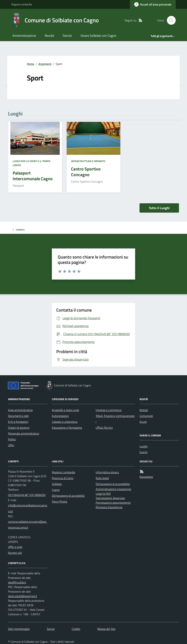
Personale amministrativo (24, 433)
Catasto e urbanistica (65, 422)
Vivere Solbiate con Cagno (98, 36)
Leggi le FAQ (103, 494)
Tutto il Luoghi (159, 208)
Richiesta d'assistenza (109, 507)
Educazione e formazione (67, 428)
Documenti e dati (18, 416)
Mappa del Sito (106, 629)
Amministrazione (24, 36)
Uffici (11, 445)
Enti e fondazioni (18, 422)
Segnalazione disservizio (110, 498)
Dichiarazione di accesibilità (68, 496)
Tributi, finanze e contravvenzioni (115, 419)
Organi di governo (19, 428)
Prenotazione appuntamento (113, 503)
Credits (76, 629)
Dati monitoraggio (19, 629)
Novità (49, 36)
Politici (12, 439)
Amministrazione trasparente (113, 489)
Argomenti (45, 64)
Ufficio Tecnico (104, 428)
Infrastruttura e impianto (88, 161)
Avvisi (143, 422)
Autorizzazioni (60, 416)
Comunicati (146, 416)
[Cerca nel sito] (170, 20)
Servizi (67, 36)
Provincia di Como (63, 478)
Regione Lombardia (22, 4)
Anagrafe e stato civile (65, 410)
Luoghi (144, 446)
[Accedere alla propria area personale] (153, 4)
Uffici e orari (15, 547)
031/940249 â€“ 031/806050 (27, 495)
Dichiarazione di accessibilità (113, 484)
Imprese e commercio (109, 410)
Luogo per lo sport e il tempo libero (31, 163)
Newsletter (146, 477)
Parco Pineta (60, 501)
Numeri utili (15, 553)
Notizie (144, 410)
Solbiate (57, 484)
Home (30, 64)
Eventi (143, 452)
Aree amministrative (20, 410)
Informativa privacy (107, 472)
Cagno (56, 490)
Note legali (102, 478)
